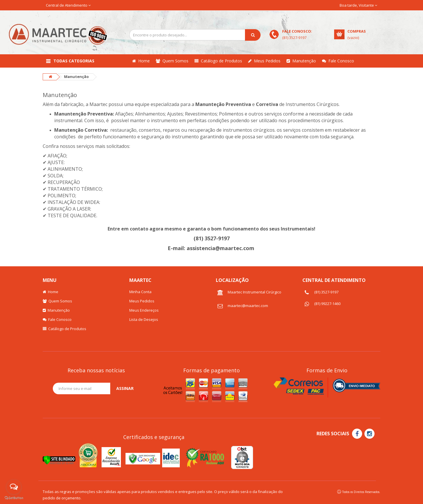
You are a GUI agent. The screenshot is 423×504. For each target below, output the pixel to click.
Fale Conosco (338, 61)
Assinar (125, 388)
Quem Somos (172, 61)
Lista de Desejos (144, 319)
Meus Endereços (144, 310)
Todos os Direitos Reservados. (361, 492)
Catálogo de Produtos (218, 61)
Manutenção (301, 61)
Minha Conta (140, 292)
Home (141, 61)
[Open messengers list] (14, 487)
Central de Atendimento (68, 5)
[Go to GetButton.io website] (14, 498)
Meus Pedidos (264, 61)
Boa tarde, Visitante (358, 5)
